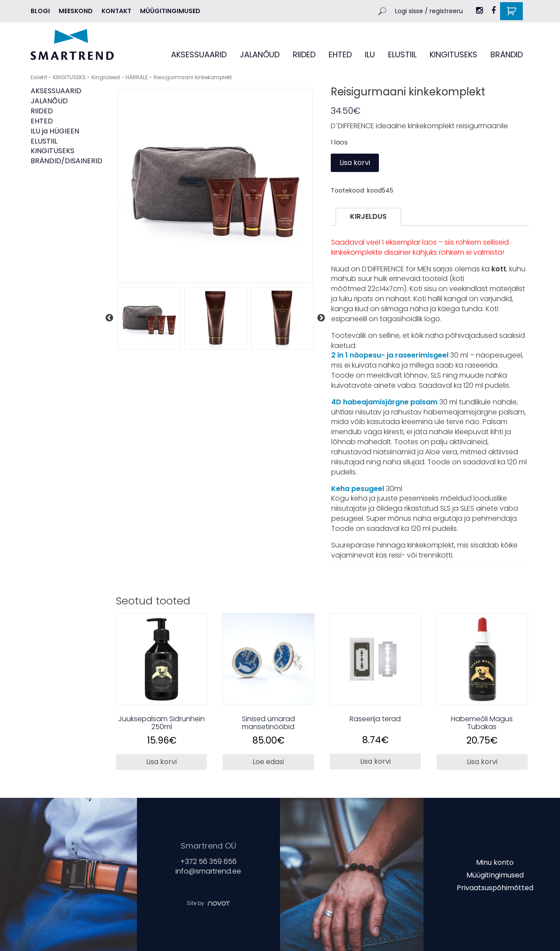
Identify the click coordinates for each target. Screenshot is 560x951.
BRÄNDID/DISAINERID (66, 161)
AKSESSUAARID (199, 54)
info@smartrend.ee (208, 872)
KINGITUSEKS (453, 54)
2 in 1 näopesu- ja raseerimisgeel (391, 355)
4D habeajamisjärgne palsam (385, 402)
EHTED (340, 54)
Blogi (40, 11)
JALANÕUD (260, 54)
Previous (109, 318)
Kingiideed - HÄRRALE (120, 77)
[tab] (368, 217)
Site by (208, 903)
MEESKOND (76, 11)
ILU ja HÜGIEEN (55, 131)
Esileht (39, 77)
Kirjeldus (368, 216)
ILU (370, 54)
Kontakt (116, 11)
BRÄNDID (507, 54)
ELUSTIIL (402, 54)
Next (321, 318)
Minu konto (495, 862)
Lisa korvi (355, 163)
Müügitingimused (170, 11)
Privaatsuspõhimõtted (495, 887)
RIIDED (304, 54)
